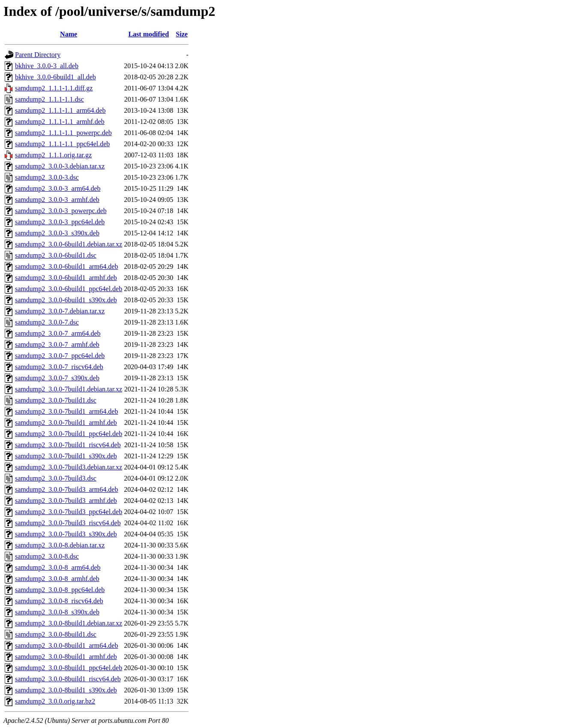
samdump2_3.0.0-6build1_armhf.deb (66, 278)
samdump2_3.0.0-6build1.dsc (56, 255)
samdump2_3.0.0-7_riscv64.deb (59, 367)
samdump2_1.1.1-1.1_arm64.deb (60, 110)
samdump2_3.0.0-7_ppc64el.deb (60, 356)
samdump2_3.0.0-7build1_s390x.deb (66, 456)
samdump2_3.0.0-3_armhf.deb (57, 200)
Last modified (148, 34)
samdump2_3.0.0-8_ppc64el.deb (60, 590)
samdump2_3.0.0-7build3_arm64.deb (66, 489)
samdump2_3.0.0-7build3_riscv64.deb (68, 523)
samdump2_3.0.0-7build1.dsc (56, 400)
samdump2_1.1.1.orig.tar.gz (53, 155)
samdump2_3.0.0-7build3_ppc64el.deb (69, 512)
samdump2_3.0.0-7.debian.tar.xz (60, 311)
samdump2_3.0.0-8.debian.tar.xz (60, 545)
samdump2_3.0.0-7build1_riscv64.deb (68, 445)
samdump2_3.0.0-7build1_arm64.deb (66, 411)
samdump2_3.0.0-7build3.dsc (56, 478)
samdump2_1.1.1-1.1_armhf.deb (60, 122)
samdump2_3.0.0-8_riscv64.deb (59, 601)
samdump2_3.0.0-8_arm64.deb (58, 567)
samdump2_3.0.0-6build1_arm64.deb (66, 266)
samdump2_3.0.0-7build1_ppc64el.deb (69, 434)
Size (182, 34)
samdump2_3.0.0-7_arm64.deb (58, 333)
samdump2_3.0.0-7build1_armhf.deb (66, 423)
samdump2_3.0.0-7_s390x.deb (57, 378)
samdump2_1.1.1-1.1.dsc (49, 99)
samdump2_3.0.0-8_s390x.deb (57, 612)
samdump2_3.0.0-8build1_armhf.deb (66, 657)
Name (69, 34)
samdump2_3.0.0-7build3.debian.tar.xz (69, 467)
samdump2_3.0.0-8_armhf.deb (57, 579)
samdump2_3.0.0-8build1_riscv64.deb (68, 679)
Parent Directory (38, 55)
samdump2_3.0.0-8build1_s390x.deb (66, 690)
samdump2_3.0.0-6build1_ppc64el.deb (69, 289)
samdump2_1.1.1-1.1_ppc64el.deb (62, 144)
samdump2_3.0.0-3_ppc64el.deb (60, 222)
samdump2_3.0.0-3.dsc (47, 177)
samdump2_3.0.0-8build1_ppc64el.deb (69, 668)
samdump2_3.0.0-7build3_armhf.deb (66, 501)
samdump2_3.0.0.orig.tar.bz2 (55, 701)
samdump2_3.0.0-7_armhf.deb (57, 344)
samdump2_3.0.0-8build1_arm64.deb (66, 645)
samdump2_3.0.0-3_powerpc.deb (61, 211)
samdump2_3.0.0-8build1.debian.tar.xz (69, 623)
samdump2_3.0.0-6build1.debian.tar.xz (69, 244)
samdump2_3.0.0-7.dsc (47, 322)
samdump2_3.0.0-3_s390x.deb (57, 233)
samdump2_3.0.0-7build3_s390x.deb (66, 534)
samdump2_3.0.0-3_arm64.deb (58, 188)
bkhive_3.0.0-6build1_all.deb (55, 77)
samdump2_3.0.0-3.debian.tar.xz (60, 166)
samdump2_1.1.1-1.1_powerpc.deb (63, 133)
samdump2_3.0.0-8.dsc (47, 556)
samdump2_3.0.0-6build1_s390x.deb (66, 300)
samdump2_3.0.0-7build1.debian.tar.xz (69, 389)
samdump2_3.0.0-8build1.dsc (56, 634)
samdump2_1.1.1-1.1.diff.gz (54, 88)
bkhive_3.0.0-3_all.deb (47, 66)
